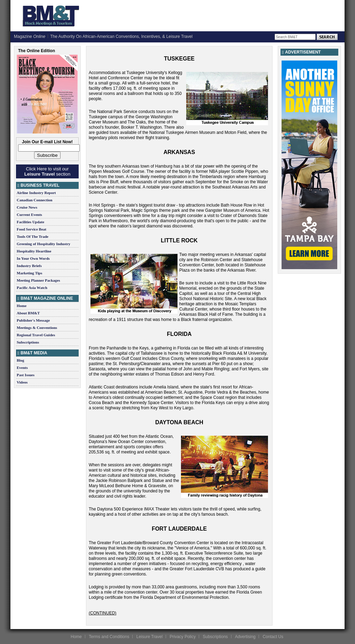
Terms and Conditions (109, 637)
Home (22, 306)
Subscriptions (28, 342)
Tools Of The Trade (33, 236)
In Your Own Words (33, 258)
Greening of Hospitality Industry (44, 244)
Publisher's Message (33, 320)
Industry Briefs (29, 266)
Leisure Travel (149, 637)
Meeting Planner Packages (38, 280)
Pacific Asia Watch (32, 288)
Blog (20, 360)
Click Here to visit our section (47, 171)
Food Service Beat (31, 229)
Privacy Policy (183, 637)
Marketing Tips (29, 273)
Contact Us (273, 637)
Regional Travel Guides (36, 335)
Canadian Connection (34, 200)
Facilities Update (30, 222)
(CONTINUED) (102, 613)
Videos (22, 382)
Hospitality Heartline (34, 251)
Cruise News (27, 207)
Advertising (245, 637)
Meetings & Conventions (37, 328)
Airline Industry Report (36, 193)
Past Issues (26, 375)
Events (22, 368)
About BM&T (28, 313)
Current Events (29, 215)
